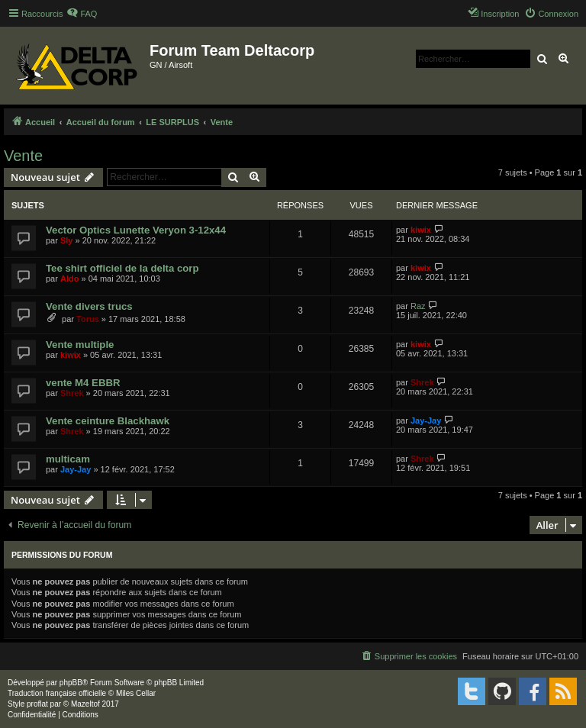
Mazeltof (85, 704)
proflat (37, 704)
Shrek (72, 393)
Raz (418, 306)
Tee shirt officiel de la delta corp (122, 268)
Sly (67, 240)
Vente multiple (80, 345)
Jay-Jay (426, 420)
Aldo (69, 279)
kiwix (421, 230)
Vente (23, 156)
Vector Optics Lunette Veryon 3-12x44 (136, 230)
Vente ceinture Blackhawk (108, 421)
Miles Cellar (136, 693)
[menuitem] (82, 14)
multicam (68, 459)
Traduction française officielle (57, 693)
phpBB (71, 683)
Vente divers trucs (89, 306)
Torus (88, 319)
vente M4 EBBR (83, 383)
